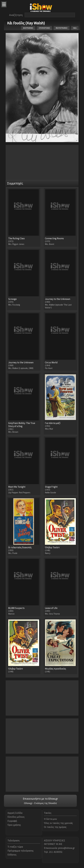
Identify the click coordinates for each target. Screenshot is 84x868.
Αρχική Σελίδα (15, 813)
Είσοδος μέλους (16, 817)
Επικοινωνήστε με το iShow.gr (40, 799)
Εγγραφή (12, 821)
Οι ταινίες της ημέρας (55, 827)
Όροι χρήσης (14, 825)
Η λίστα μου (50, 819)
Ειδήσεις (12, 855)
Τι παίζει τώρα (15, 847)
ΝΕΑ (75, 28)
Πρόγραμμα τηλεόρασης (21, 851)
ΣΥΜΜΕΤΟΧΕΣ (44, 28)
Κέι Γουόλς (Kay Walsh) (26, 23)
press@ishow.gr (66, 848)
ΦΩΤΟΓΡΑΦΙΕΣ (61, 28)
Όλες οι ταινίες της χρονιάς (58, 823)
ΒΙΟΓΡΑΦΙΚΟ (28, 28)
